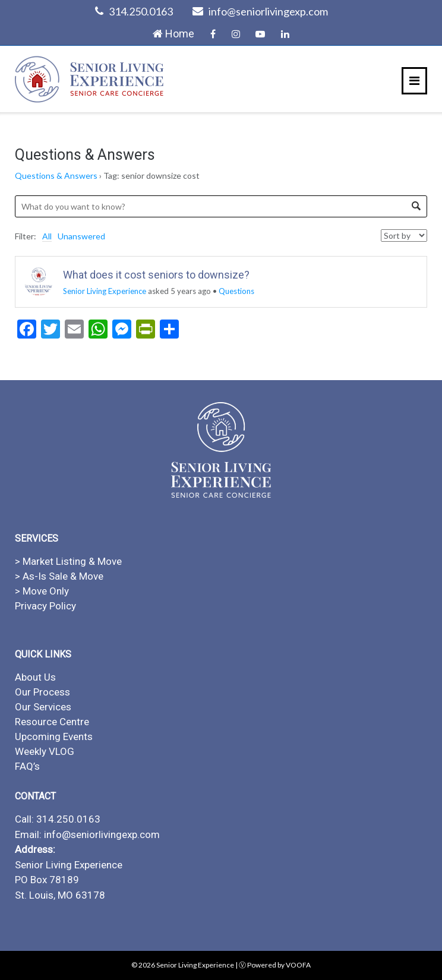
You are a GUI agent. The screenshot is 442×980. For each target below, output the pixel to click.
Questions (236, 291)
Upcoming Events (54, 736)
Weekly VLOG (45, 751)
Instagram (236, 34)
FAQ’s (27, 766)
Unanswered (81, 236)
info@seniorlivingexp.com (268, 11)
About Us (35, 677)
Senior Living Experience (105, 291)
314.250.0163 (141, 11)
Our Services (43, 707)
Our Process (42, 692)
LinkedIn (285, 34)
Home (173, 34)
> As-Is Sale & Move (59, 576)
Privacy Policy (45, 606)
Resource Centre (52, 722)
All (47, 236)
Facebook (213, 34)
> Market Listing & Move (68, 561)
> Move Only (42, 591)
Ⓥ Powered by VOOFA (275, 965)
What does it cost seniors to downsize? (156, 275)
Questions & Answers (56, 176)
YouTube (260, 34)
